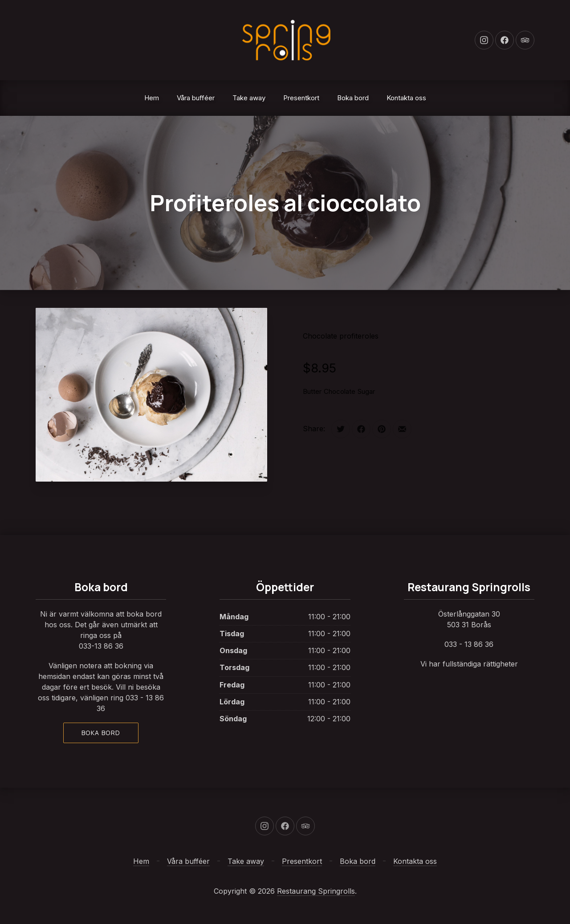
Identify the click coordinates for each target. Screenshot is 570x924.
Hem (152, 98)
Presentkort (301, 98)
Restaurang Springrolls (316, 891)
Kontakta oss (406, 98)
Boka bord (353, 98)
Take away (249, 98)
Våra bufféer (196, 98)
